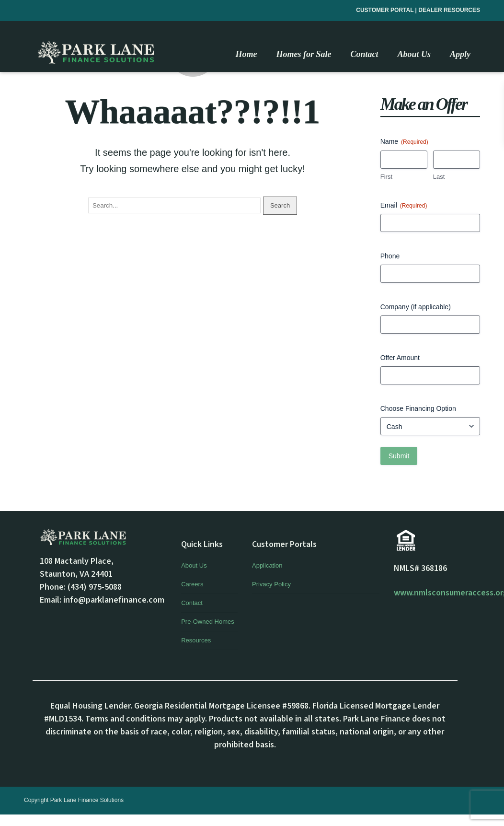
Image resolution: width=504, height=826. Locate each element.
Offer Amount (400, 358)
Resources (196, 640)
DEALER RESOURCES (449, 10)
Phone (390, 256)
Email (404, 206)
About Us (194, 565)
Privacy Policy (271, 584)
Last (439, 177)
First (386, 177)
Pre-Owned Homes (208, 622)
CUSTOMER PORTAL (385, 10)
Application (267, 565)
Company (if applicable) (416, 307)
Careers (192, 584)
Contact (192, 603)
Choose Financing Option (418, 408)
